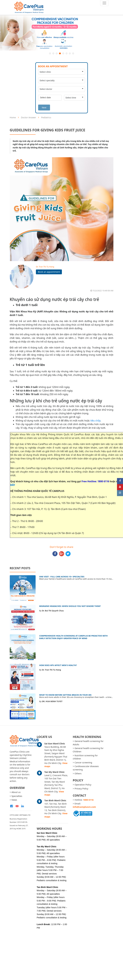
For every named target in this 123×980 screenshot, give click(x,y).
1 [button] (50, 53)
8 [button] (73, 53)
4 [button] (60, 53)
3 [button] (57, 53)
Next (44, 108)
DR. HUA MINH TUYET (52, 701)
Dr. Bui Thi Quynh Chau (53, 611)
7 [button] (70, 53)
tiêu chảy (95, 421)
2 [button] (53, 53)
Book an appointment (49, 272)
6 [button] (67, 53)
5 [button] (63, 53)
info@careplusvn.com (84, 807)
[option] (61, 33)
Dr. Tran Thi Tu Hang (45, 267)
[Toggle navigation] (104, 3)
